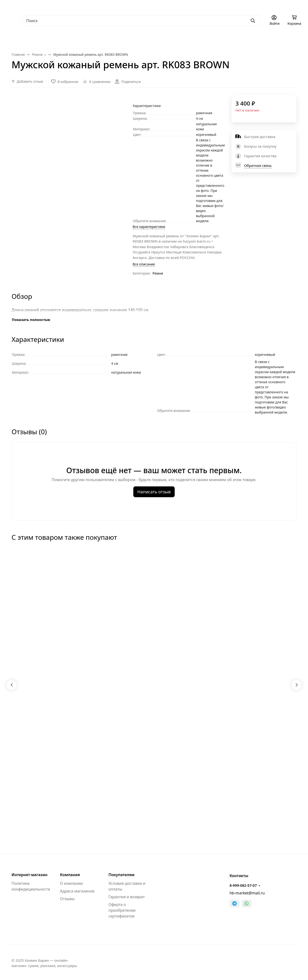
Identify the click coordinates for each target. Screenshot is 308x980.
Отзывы (67, 899)
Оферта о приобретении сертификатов (122, 910)
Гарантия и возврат (127, 897)
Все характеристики (149, 227)
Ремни (158, 273)
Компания (70, 875)
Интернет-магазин (29, 875)
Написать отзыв (154, 492)
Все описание (144, 264)
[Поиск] (141, 21)
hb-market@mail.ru (247, 893)
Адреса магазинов (77, 891)
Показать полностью (31, 320)
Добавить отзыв (30, 81)
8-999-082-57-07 (243, 885)
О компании (71, 883)
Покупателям (122, 875)
